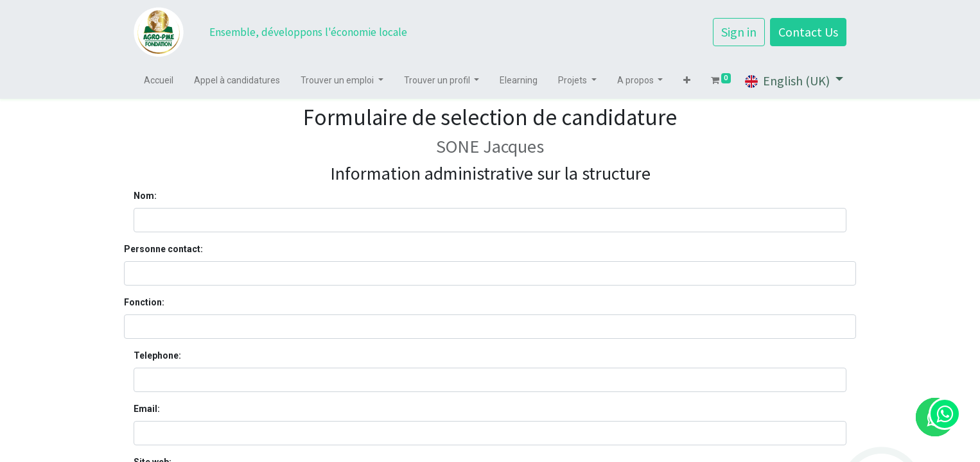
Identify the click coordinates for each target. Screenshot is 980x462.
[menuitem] (159, 81)
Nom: (145, 196)
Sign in (739, 32)
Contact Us (808, 32)
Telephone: (157, 355)
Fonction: (144, 302)
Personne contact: (163, 249)
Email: (147, 409)
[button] (687, 81)
